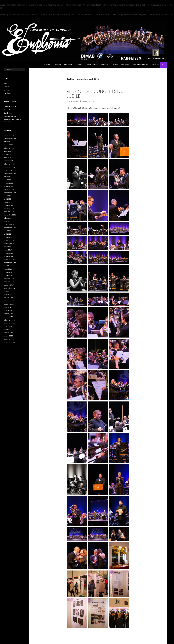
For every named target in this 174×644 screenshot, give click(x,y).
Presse (115, 65)
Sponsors (125, 65)
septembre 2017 (10, 288)
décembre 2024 (10, 148)
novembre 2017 (10, 282)
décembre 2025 (10, 135)
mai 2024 (7, 154)
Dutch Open (8, 113)
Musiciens (79, 65)
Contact (155, 65)
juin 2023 (7, 177)
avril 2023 (7, 180)
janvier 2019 (8, 256)
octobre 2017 (9, 285)
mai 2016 (7, 307)
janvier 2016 (8, 317)
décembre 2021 (10, 208)
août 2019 (8, 247)
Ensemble (48, 65)
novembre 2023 (10, 167)
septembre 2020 (10, 228)
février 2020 (8, 237)
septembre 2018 (10, 263)
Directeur (68, 65)
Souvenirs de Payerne (12, 116)
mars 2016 (8, 310)
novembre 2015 (10, 323)
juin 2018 (7, 266)
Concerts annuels (10, 107)
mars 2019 (8, 250)
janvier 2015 (8, 336)
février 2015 (8, 333)
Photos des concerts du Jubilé (95, 94)
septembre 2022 (10, 193)
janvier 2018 (8, 275)
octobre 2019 (9, 244)
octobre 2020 (9, 224)
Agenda (58, 65)
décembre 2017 (10, 279)
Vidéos (6, 90)
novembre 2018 (10, 259)
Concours (105, 65)
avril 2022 (7, 199)
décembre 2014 (10, 339)
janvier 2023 (8, 186)
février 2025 (8, 145)
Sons (6, 84)
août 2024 (8, 151)
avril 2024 (7, 158)
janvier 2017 (8, 298)
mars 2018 (8, 269)
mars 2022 (8, 202)
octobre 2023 (9, 170)
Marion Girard (88, 101)
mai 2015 (7, 329)
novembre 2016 (10, 301)
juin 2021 (7, 218)
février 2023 (8, 183)
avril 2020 (7, 234)
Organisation (92, 65)
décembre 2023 (10, 164)
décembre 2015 (10, 320)
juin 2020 (7, 231)
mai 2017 (7, 291)
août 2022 (8, 196)
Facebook (7, 93)
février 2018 (8, 272)
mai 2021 (7, 221)
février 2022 (8, 205)
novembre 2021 (10, 212)
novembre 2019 (10, 240)
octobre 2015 (9, 326)
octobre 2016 (9, 304)
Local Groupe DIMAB (140, 65)
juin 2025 (7, 142)
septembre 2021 (10, 215)
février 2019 (8, 253)
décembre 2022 (10, 189)
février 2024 (8, 161)
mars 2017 (8, 294)
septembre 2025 (10, 138)
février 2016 (8, 314)
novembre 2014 (10, 342)
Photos (6, 87)
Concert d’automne (11, 110)
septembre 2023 (10, 173)
